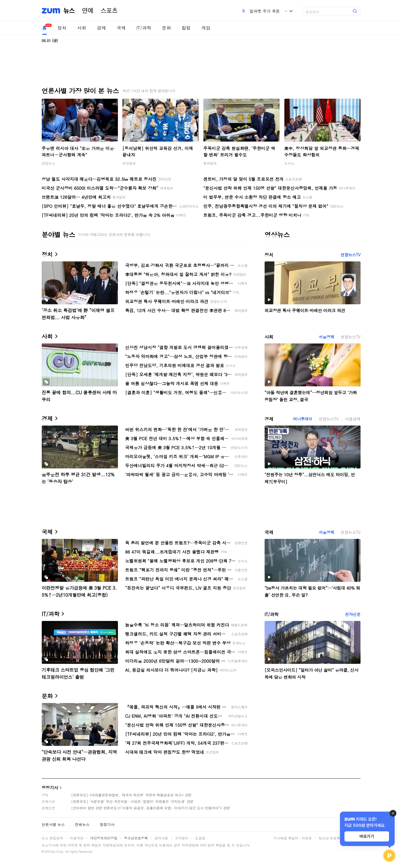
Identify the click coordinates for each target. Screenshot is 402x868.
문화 (166, 28)
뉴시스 (289, 163)
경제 (102, 28)
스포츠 (109, 11)
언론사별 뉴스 (53, 824)
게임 (206, 28)
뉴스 (69, 11)
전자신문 (353, 614)
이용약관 (77, 838)
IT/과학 (144, 28)
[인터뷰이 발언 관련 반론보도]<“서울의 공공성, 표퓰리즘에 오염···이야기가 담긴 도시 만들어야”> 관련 (151, 808)
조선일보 (129, 163)
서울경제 (326, 337)
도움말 (200, 838)
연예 (88, 11)
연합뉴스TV (350, 255)
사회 (82, 28)
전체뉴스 (82, 824)
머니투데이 (303, 419)
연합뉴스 (49, 163)
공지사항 (161, 838)
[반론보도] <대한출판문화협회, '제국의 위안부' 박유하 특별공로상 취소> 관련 (132, 795)
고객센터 (182, 838)
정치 (62, 28)
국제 (121, 28)
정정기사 (50, 787)
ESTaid (50, 852)
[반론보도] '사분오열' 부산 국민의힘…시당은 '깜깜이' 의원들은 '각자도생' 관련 (132, 801)
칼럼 (186, 28)
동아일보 (210, 163)
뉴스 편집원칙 (52, 838)
